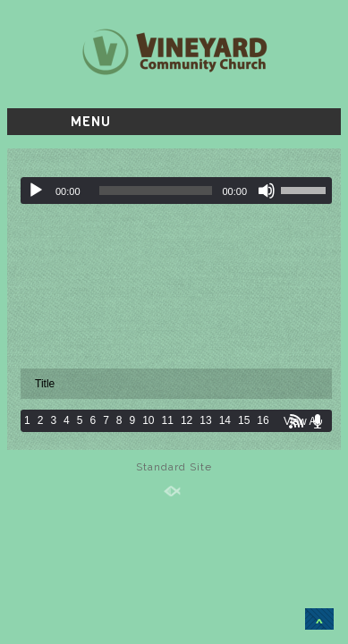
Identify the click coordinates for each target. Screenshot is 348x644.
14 (225, 420)
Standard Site (174, 467)
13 (205, 420)
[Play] (36, 191)
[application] (176, 191)
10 (148, 420)
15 (244, 420)
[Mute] (267, 191)
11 (168, 420)
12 (187, 420)
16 (263, 420)
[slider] (156, 191)
